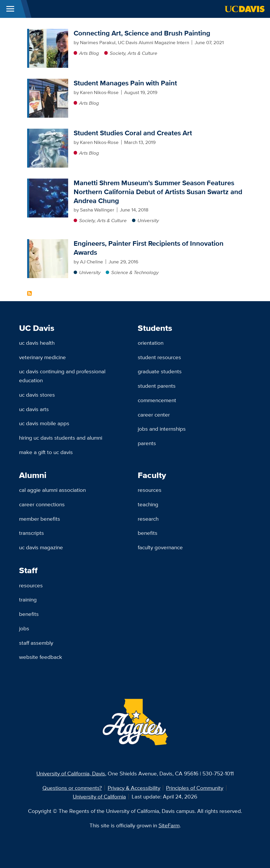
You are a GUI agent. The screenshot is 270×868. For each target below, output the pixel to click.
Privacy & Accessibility (134, 788)
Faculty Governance (160, 547)
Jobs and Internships (162, 429)
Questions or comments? (72, 788)
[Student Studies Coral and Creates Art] (49, 132)
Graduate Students (160, 371)
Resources (150, 490)
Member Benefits (40, 519)
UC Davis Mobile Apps (44, 423)
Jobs (24, 628)
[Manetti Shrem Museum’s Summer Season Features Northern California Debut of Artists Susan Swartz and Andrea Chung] (49, 182)
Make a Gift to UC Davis (46, 452)
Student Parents (157, 386)
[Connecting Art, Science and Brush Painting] (49, 32)
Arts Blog (89, 53)
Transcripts (31, 533)
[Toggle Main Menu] (10, 9)
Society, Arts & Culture (134, 53)
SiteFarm (169, 825)
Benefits (148, 533)
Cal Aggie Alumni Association (52, 490)
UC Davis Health (37, 343)
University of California (99, 796)
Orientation (151, 343)
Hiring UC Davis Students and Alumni (61, 438)
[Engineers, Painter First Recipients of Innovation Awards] (49, 243)
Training (28, 599)
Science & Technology (135, 272)
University (148, 220)
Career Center (154, 415)
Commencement (157, 400)
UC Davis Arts (34, 409)
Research (148, 519)
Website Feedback (41, 657)
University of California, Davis (71, 773)
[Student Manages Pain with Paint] (49, 82)
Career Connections (42, 504)
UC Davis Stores (37, 395)
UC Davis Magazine (41, 547)
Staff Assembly (36, 643)
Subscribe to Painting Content (29, 293)
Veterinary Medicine (42, 357)
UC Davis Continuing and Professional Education (62, 376)
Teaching (148, 504)
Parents (147, 443)
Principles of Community (195, 788)
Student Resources (159, 357)
